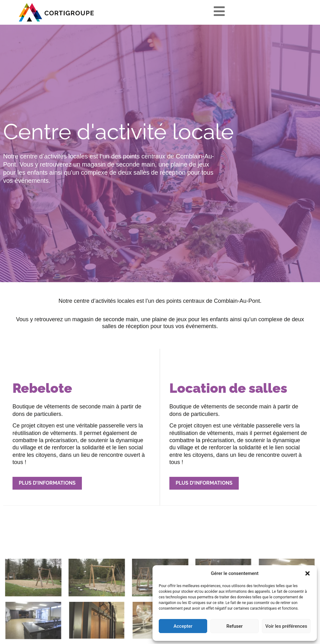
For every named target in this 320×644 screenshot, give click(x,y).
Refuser (234, 626)
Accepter (183, 626)
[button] (307, 573)
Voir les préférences (286, 626)
